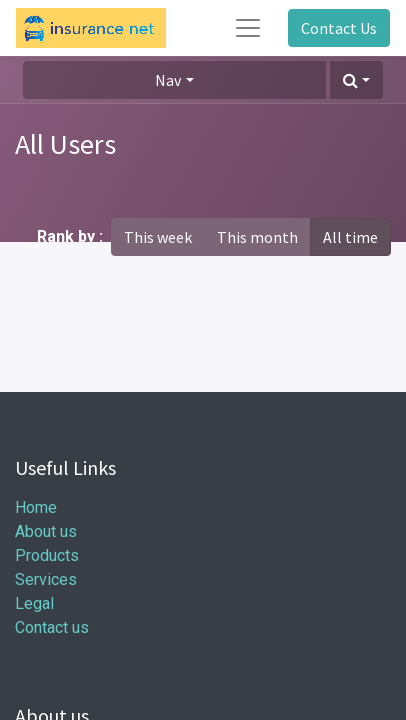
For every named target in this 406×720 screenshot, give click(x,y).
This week (158, 237)
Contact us (52, 627)
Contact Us (339, 28)
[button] (356, 80)
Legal (34, 603)
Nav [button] (168, 80)
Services (46, 579)
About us (46, 531)
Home (36, 507)
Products (47, 555)
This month (257, 237)
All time (350, 237)
